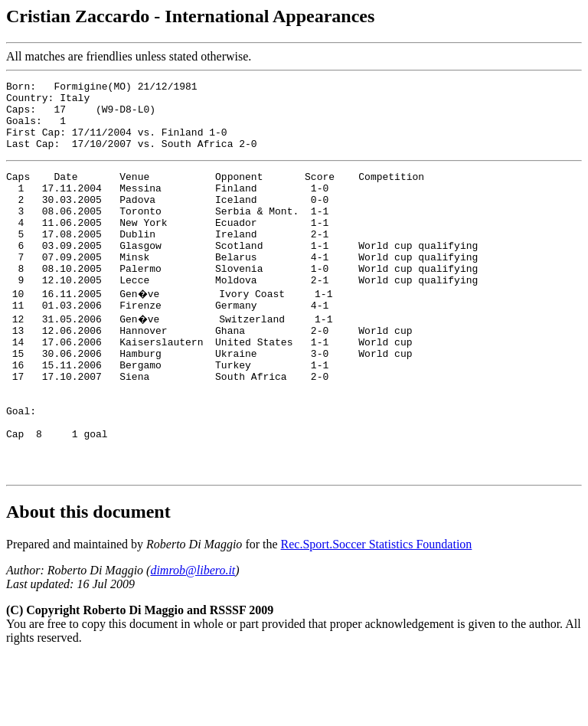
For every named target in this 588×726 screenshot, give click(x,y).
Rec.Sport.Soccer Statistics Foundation (377, 613)
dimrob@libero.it (193, 639)
